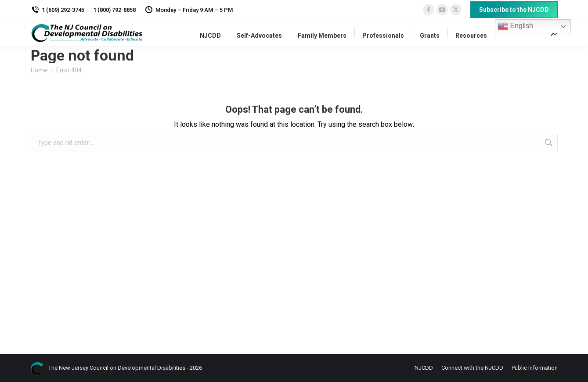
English (515, 26)
